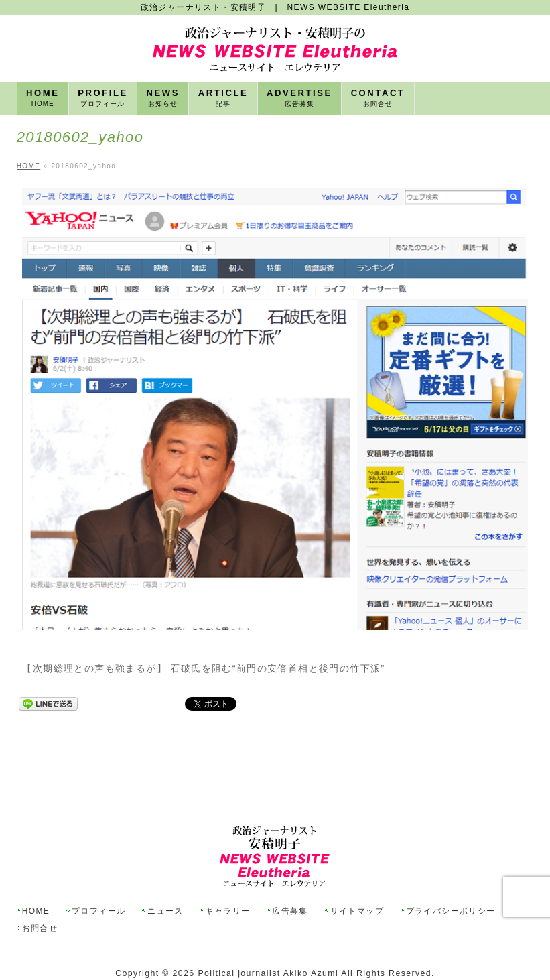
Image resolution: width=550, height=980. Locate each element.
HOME (36, 880)
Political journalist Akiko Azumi (268, 942)
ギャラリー (227, 880)
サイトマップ (357, 880)
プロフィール (98, 880)
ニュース (165, 880)
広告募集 (290, 880)
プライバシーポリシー (451, 880)
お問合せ (40, 898)
